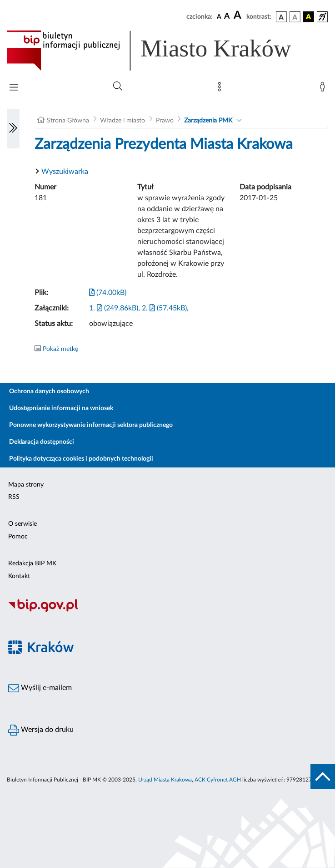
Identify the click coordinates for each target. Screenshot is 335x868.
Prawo (165, 121)
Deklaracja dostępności (42, 442)
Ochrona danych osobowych (49, 391)
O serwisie (22, 524)
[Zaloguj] (324, 89)
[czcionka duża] (239, 15)
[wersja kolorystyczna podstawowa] (281, 17)
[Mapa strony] (221, 89)
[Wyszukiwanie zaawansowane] (118, 86)
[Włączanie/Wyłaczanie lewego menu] (13, 129)
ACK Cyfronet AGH (218, 780)
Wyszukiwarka (65, 172)
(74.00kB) (108, 293)
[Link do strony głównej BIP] (162, 51)
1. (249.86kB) (114, 308)
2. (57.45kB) (164, 308)
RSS (14, 497)
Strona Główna (68, 121)
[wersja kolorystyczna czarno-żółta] (309, 17)
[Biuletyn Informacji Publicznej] (167, 611)
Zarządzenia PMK (208, 121)
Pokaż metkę (60, 349)
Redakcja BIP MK (32, 563)
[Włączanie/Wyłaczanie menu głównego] (14, 88)
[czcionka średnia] (227, 17)
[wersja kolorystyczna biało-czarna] (295, 17)
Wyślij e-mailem (40, 688)
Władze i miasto (122, 121)
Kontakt (19, 576)
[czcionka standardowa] (219, 16)
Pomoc (18, 537)
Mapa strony (26, 485)
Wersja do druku (41, 730)
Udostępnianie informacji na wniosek (61, 408)
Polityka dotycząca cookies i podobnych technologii (81, 459)
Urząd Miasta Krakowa (165, 780)
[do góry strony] (323, 777)
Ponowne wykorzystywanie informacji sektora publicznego (91, 425)
